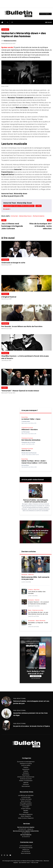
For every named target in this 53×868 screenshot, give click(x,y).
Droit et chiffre (26, 766)
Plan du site (35, 863)
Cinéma (26, 767)
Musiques (5, 30)
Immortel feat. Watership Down (18, 203)
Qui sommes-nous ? (25, 863)
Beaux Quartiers (26, 801)
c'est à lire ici (36, 676)
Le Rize (38, 206)
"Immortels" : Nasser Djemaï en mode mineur (20, 391)
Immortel (14, 216)
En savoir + (7, 209)
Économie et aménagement (26, 762)
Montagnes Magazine (26, 814)
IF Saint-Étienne (26, 809)
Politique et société (26, 764)
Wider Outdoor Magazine (26, 818)
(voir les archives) (36, 679)
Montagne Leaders (26, 803)
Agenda (26, 783)
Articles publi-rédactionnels (26, 777)
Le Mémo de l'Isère (26, 799)
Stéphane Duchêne (10, 41)
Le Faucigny (26, 807)
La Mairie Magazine (26, 805)
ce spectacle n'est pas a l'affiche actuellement (19, 206)
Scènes (5, 388)
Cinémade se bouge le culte (13, 263)
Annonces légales (45, 14)
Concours (26, 784)
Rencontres (26, 775)
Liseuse (49, 22)
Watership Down (25, 216)
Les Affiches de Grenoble (26, 796)
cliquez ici (30, 829)
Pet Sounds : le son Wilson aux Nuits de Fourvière (22, 327)
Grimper (26, 813)
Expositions (26, 769)
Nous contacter (26, 853)
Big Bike (26, 811)
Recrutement (26, 786)
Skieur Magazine (26, 816)
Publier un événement (26, 781)
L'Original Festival (9, 297)
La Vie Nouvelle (26, 797)
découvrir (36, 538)
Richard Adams (39, 216)
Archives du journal (26, 779)
